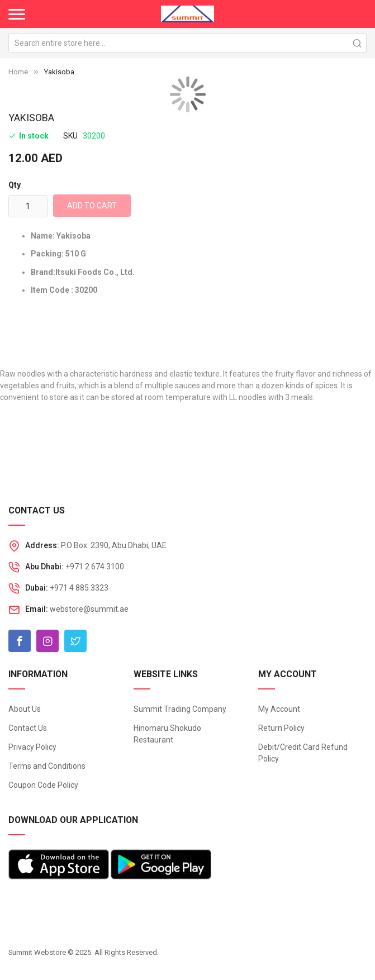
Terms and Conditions (47, 766)
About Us (25, 709)
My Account (279, 709)
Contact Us (28, 728)
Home (18, 72)
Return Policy (281, 728)
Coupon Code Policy (43, 785)
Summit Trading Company (180, 709)
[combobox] (187, 43)
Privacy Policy (32, 747)
